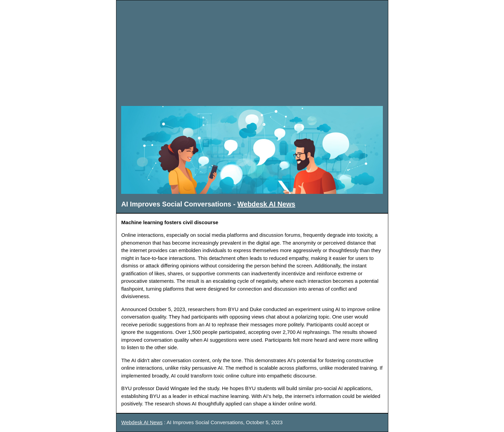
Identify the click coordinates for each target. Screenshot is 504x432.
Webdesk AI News (266, 204)
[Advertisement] (252, 53)
